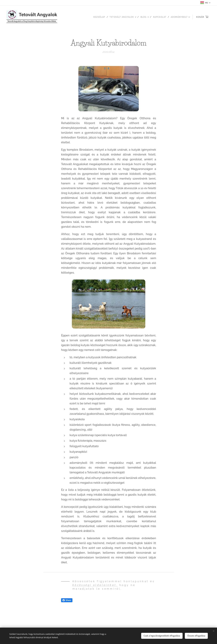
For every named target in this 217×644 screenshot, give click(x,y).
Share (67, 600)
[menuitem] (95, 17)
